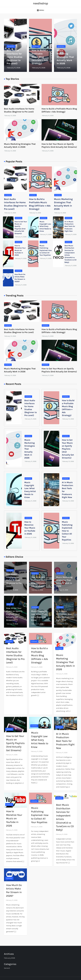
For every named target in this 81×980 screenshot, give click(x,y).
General (11, 46)
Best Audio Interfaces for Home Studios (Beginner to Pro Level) (15, 57)
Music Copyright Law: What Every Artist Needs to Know (45, 226)
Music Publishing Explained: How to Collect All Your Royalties (46, 250)
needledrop (40, 3)
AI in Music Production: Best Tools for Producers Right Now (70, 226)
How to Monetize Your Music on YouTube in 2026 (20, 250)
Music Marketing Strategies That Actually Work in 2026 (65, 57)
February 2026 (9, 958)
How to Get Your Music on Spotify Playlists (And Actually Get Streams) (68, 449)
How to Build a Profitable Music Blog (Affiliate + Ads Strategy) (40, 57)
